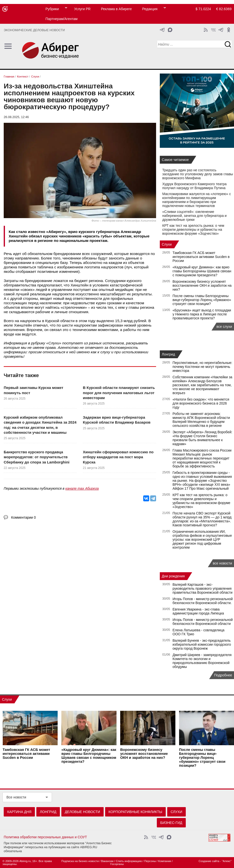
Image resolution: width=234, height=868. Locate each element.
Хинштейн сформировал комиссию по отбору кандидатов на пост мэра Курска (118, 457)
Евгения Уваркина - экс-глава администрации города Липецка (198, 611)
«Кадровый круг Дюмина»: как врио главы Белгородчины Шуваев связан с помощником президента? (202, 271)
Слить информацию (129, 861)
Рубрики (52, 9)
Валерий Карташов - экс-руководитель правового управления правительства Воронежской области (203, 588)
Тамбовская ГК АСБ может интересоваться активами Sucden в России (201, 257)
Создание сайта (209, 861)
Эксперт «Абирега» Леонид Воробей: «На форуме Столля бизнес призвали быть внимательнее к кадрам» (203, 438)
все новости (222, 563)
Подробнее (223, 675)
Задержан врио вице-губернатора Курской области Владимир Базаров (117, 420)
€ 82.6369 (224, 9)
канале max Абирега (82, 488)
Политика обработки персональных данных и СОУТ (45, 837)
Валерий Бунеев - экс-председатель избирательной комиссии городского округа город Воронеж (202, 644)
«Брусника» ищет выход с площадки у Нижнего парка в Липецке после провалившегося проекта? (202, 314)
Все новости (16, 797)
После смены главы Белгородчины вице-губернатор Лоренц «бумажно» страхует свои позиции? (202, 300)
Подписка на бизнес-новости (80, 861)
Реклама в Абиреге (116, 9)
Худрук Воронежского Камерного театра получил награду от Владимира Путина (194, 186)
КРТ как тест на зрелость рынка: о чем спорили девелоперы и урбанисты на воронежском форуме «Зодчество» (193, 230)
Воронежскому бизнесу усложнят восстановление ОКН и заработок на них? (202, 285)
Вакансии (107, 861)
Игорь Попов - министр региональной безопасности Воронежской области (203, 622)
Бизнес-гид (171, 823)
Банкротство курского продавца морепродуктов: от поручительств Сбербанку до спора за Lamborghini (37, 457)
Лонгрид (168, 354)
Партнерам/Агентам (62, 19)
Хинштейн (79, 285)
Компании (165, 861)
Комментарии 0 (23, 517)
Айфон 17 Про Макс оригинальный (201, 488)
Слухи (54, 343)
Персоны (150, 861)
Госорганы (117, 864)
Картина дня (19, 812)
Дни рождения (173, 576)
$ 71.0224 (203, 9)
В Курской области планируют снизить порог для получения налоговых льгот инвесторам (119, 393)
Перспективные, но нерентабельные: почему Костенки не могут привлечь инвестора (203, 367)
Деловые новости (82, 812)
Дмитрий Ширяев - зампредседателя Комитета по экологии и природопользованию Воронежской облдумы (202, 661)
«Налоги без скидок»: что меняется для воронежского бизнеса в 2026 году (201, 403)
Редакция (150, 9)
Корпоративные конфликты (135, 812)
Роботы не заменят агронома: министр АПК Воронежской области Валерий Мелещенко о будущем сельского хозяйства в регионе (201, 420)
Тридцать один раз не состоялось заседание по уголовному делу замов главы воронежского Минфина (198, 174)
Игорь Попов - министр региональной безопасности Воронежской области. (203, 601)
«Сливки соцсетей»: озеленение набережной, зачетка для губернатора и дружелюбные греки (194, 216)
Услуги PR (82, 9)
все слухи (224, 327)
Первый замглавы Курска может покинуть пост (34, 390)
